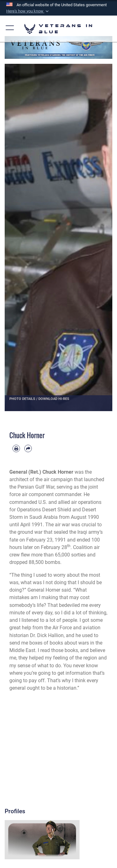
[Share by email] (28, 448)
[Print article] (16, 448)
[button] (28, 11)
